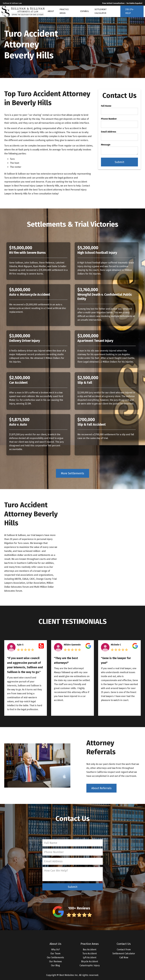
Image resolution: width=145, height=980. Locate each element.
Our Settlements (55, 957)
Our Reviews (56, 961)
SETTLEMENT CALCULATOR (101, 11)
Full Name (106, 106)
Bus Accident (90, 950)
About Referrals (101, 788)
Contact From (124, 950)
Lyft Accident (90, 957)
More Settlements (72, 473)
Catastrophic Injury (90, 965)
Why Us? (56, 950)
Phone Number (109, 119)
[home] (23, 11)
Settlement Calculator (124, 954)
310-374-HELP (130, 11)
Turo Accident (90, 954)
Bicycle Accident (90, 961)
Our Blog (55, 965)
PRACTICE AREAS (64, 11)
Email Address (109, 132)
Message (106, 145)
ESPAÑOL (85, 11)
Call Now (124, 957)
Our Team (55, 954)
